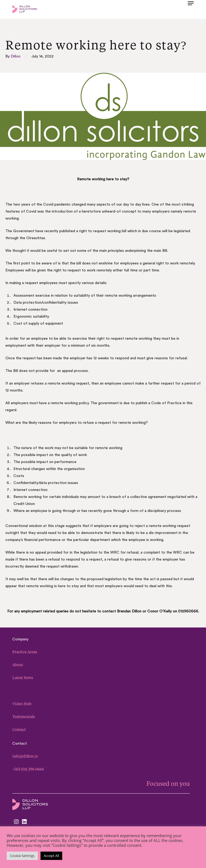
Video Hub (22, 704)
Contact (19, 729)
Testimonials (24, 717)
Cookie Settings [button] (22, 856)
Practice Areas (25, 652)
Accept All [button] (51, 856)
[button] (191, 9)
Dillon (16, 56)
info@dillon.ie (25, 756)
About (18, 665)
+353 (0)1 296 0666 (28, 769)
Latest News (23, 678)
